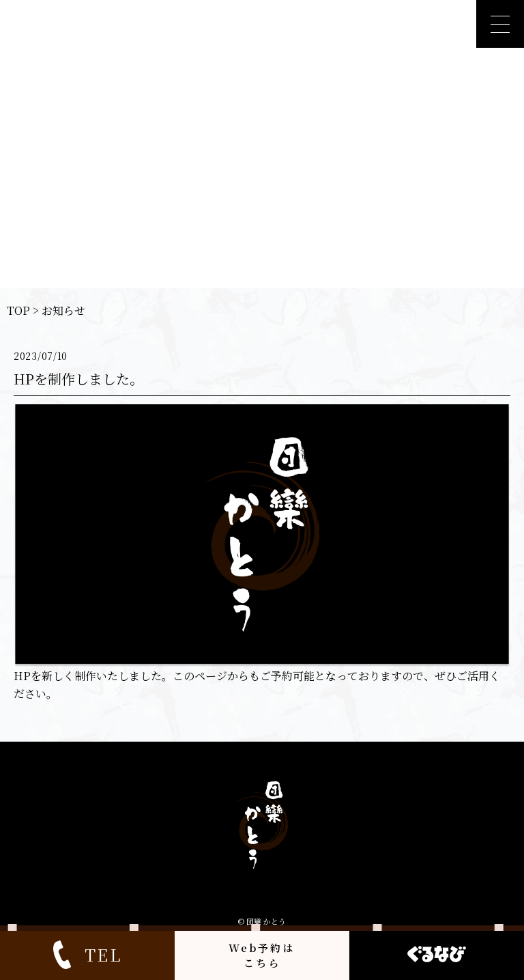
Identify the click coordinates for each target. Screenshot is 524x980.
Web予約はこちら (262, 955)
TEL (87, 955)
